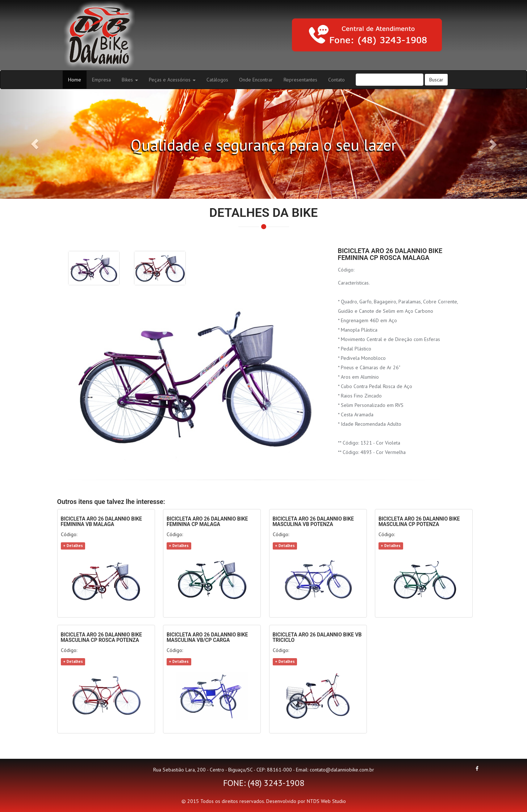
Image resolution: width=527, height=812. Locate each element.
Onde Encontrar (256, 80)
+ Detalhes (73, 546)
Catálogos (217, 80)
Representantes (300, 80)
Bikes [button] (130, 80)
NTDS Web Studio (326, 801)
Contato (336, 80)
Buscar (436, 80)
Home (77, 79)
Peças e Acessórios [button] (172, 80)
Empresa (101, 80)
